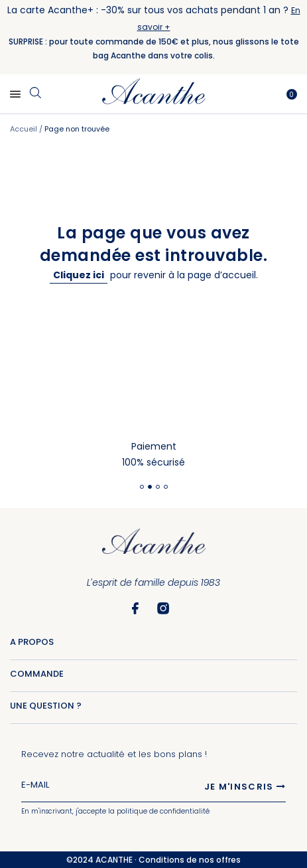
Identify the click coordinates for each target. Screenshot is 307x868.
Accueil (25, 129)
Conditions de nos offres (190, 860)
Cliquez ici (79, 275)
